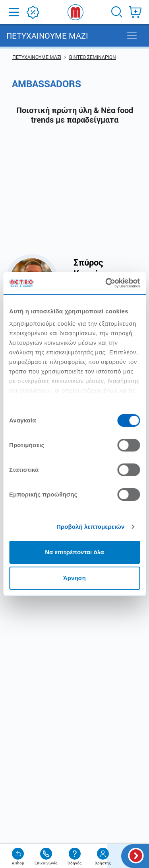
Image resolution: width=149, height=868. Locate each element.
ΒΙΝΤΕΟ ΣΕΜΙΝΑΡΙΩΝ (93, 57)
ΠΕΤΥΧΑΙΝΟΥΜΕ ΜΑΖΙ (37, 57)
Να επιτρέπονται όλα (74, 552)
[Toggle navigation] (132, 35)
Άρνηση (74, 578)
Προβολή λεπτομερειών (91, 527)
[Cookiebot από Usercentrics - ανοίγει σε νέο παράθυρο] (106, 283)
